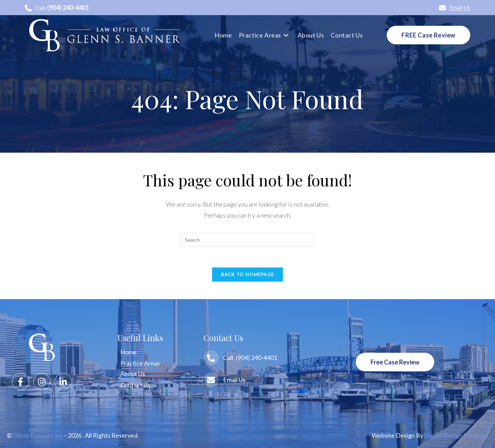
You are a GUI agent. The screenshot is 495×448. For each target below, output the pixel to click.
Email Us (455, 7)
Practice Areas (140, 363)
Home (129, 352)
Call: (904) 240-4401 (250, 358)
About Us (133, 374)
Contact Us (135, 385)
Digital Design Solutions (456, 435)
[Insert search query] (247, 240)
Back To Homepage (248, 274)
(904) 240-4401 (68, 8)
